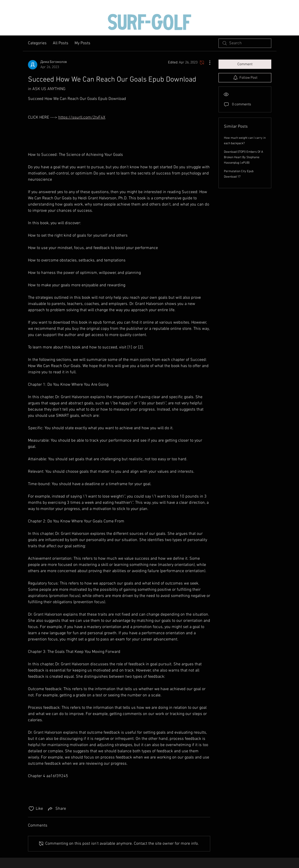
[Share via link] (57, 809)
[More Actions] (207, 63)
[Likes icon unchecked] (31, 809)
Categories (37, 43)
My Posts (82, 43)
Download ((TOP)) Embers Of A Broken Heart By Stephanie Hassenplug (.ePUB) (243, 157)
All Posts (61, 43)
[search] (245, 43)
